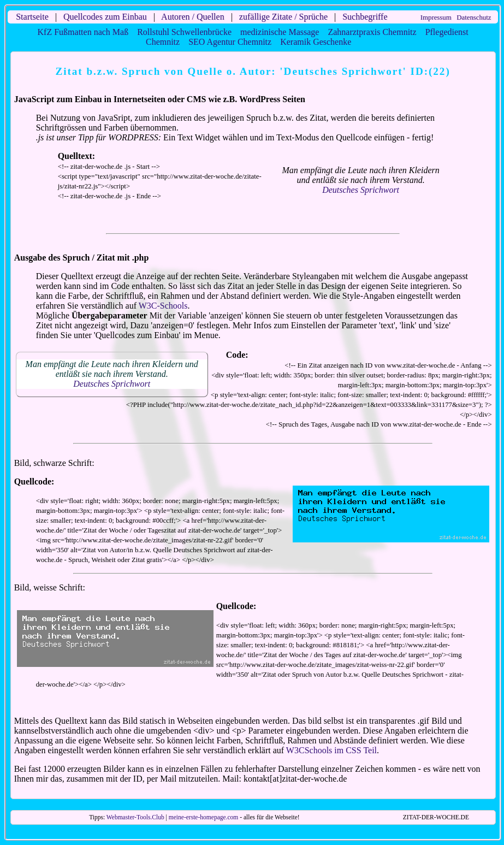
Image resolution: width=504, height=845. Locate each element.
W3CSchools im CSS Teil (331, 750)
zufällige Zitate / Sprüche (283, 17)
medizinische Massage (280, 32)
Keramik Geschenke (316, 42)
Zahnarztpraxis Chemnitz (372, 32)
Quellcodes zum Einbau (105, 17)
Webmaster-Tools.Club (135, 817)
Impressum (436, 17)
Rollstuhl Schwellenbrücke (184, 32)
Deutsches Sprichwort (361, 190)
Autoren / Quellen (193, 17)
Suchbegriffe (365, 17)
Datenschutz (474, 17)
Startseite (32, 17)
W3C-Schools (163, 306)
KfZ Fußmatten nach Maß (83, 32)
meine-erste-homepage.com (204, 817)
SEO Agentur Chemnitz (230, 42)
